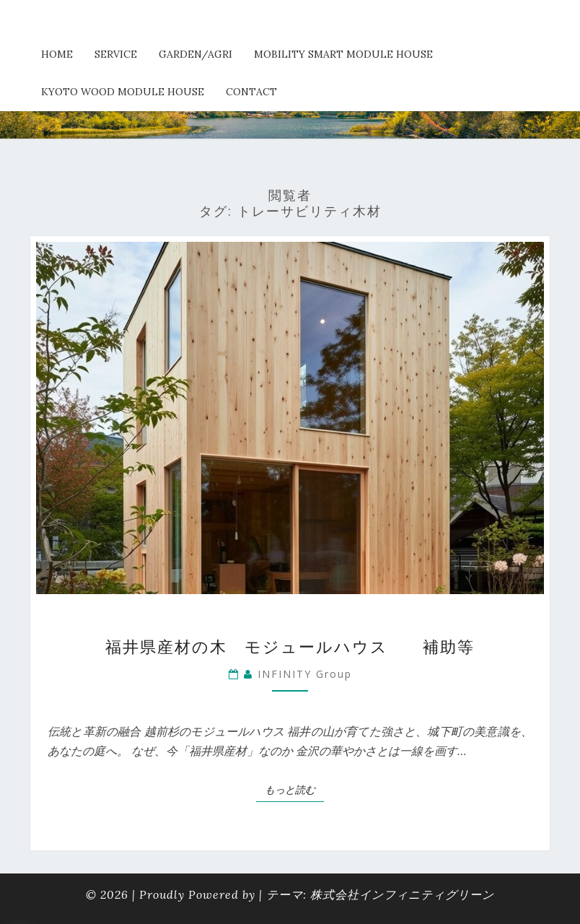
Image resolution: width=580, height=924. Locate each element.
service (116, 54)
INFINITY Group (305, 674)
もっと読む (294, 789)
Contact (251, 92)
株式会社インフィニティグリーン (402, 894)
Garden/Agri (195, 54)
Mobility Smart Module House (343, 54)
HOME (57, 54)
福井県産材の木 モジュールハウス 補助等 (290, 646)
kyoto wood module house (123, 92)
